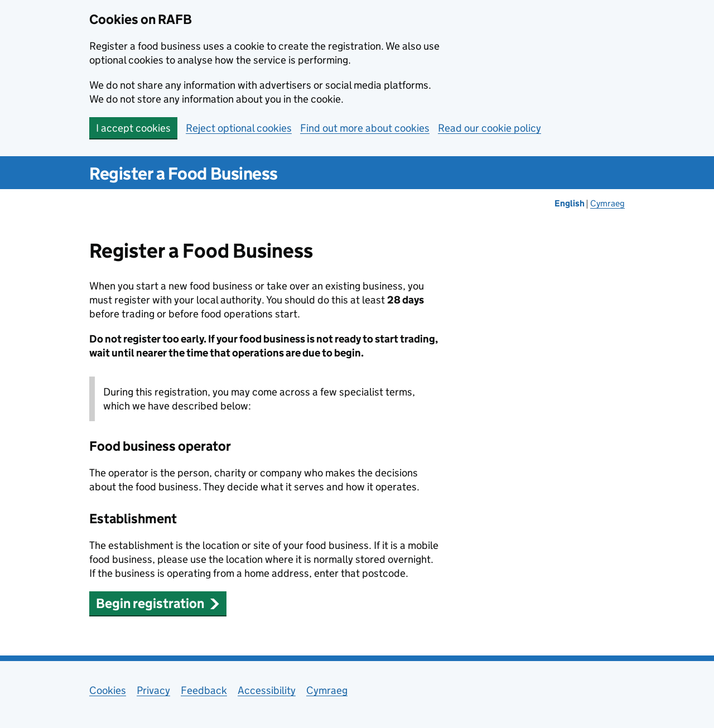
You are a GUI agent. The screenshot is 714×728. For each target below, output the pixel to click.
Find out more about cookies (365, 128)
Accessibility (267, 690)
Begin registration (158, 603)
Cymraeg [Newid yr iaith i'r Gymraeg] (607, 203)
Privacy (153, 690)
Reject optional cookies (239, 128)
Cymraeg (327, 690)
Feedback (204, 690)
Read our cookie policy (489, 128)
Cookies (108, 690)
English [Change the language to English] (570, 203)
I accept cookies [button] (133, 128)
